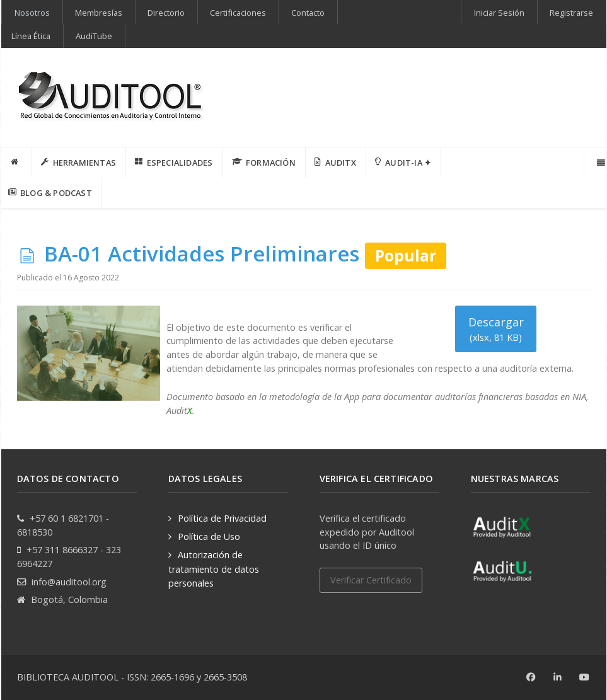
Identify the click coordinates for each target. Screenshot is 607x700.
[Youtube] (585, 677)
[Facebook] (531, 677)
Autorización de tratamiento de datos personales (214, 569)
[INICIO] (17, 162)
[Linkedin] (558, 677)
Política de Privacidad (222, 518)
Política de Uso (209, 536)
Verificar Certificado (371, 580)
